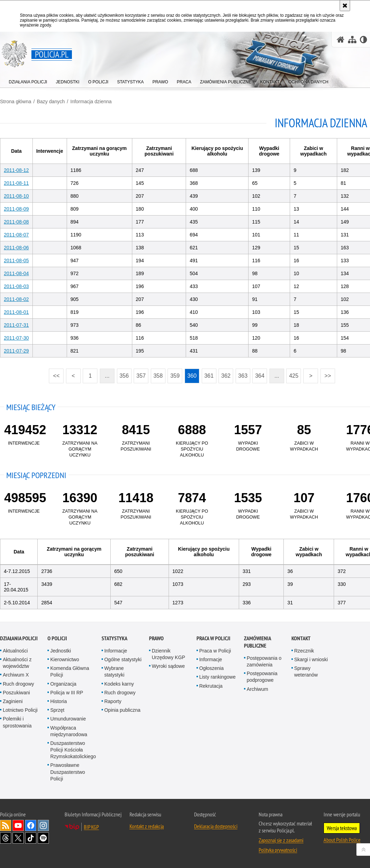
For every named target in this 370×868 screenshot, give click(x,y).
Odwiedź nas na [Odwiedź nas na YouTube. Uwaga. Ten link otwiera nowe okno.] (18, 825)
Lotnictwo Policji (20, 710)
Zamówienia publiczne (257, 642)
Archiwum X (16, 675)
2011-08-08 (16, 222)
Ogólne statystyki (123, 659)
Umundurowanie (68, 719)
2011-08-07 (16, 235)
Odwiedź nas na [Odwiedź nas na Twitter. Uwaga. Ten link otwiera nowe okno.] (18, 838)
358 (157, 374)
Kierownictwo (65, 659)
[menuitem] (28, 80)
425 (293, 374)
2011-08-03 (16, 286)
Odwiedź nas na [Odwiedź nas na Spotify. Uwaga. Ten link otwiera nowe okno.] (43, 838)
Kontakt (301, 638)
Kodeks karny (119, 684)
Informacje (116, 651)
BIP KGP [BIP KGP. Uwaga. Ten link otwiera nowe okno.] (91, 827)
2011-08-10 (16, 196)
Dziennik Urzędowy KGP (169, 654)
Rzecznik (304, 651)
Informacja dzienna (91, 101)
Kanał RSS (6, 825)
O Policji (57, 638)
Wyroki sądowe (168, 666)
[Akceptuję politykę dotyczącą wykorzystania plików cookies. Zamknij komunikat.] (345, 6)
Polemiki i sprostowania (17, 722)
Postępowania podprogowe (262, 677)
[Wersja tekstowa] (364, 40)
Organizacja (63, 684)
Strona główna (16, 101)
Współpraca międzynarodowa (69, 731)
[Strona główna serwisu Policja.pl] (341, 40)
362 (224, 374)
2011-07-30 (16, 338)
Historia (58, 701)
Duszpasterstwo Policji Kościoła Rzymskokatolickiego (73, 750)
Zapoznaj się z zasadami (281, 840)
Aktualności (15, 651)
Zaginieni (13, 701)
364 (258, 374)
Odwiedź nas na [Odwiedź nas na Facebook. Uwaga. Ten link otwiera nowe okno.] (31, 825)
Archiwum (257, 689)
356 (123, 374)
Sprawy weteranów (306, 671)
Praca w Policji (213, 638)
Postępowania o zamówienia (264, 661)
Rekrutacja (211, 686)
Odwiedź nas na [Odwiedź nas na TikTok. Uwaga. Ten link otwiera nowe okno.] (31, 838)
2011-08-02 (16, 299)
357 (140, 374)
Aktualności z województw (17, 663)
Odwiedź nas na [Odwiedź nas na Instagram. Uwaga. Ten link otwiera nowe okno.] (43, 825)
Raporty (113, 701)
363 (242, 374)
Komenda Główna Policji (70, 671)
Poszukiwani (16, 693)
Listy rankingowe (217, 677)
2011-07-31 (16, 325)
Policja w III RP (67, 693)
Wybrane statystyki (114, 671)
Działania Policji (19, 638)
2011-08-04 (16, 273)
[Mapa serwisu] (352, 40)
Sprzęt (57, 710)
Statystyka (114, 638)
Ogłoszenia (212, 668)
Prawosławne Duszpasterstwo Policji (68, 772)
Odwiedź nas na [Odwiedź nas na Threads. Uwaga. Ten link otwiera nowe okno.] (6, 838)
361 (208, 374)
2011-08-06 (16, 248)
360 (191, 374)
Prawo (156, 638)
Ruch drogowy (18, 684)
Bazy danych (51, 101)
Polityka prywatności (278, 850)
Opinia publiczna (123, 710)
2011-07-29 (16, 351)
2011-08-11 (16, 183)
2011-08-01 (16, 312)
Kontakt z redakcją (147, 826)
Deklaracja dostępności (216, 826)
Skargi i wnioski (311, 659)
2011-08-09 (16, 209)
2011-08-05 (16, 261)
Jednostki (61, 651)
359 (173, 374)
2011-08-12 (16, 170)
